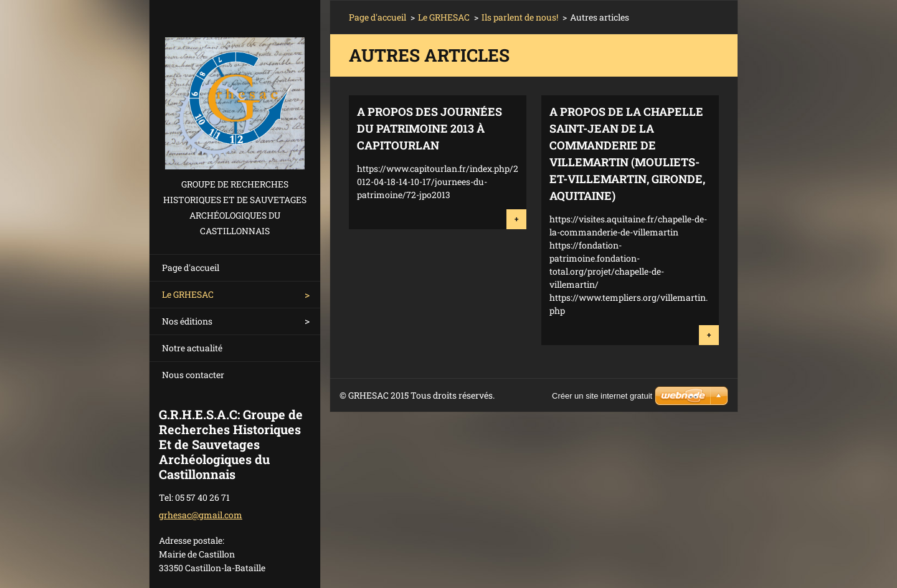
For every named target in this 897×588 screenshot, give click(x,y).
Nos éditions (187, 321)
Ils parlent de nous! (520, 17)
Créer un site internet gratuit (602, 396)
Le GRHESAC (188, 294)
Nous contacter (193, 375)
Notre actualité (192, 348)
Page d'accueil (191, 268)
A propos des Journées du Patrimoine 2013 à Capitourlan (430, 128)
